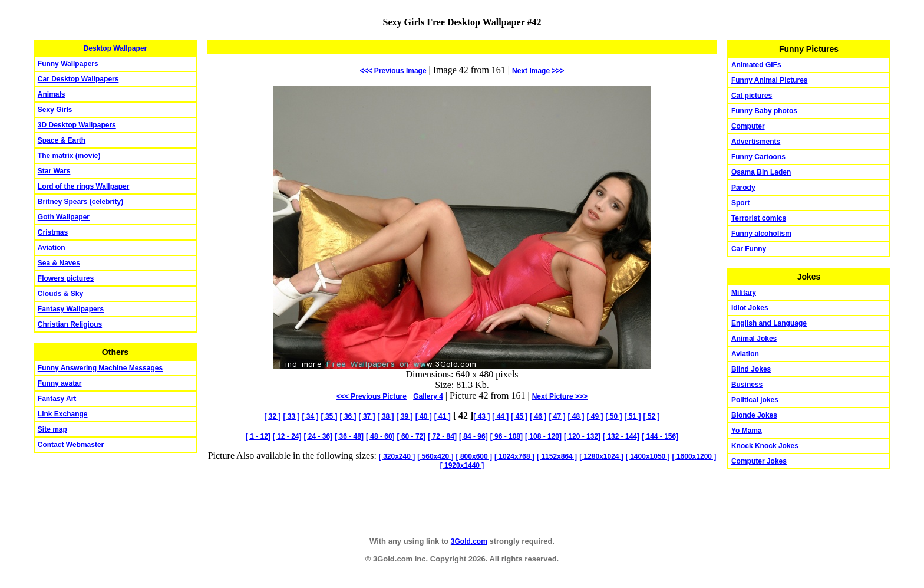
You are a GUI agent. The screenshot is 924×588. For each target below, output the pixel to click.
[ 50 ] (613, 416)
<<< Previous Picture (372, 396)
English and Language (769, 323)
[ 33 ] (292, 416)
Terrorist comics (759, 218)
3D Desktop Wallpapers (77, 125)
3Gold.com (469, 541)
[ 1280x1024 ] (601, 456)
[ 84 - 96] (473, 436)
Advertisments (756, 142)
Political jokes (755, 400)
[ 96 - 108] (506, 436)
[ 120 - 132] (582, 436)
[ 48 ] (576, 416)
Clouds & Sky (60, 294)
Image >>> (538, 71)
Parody (743, 188)
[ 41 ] (443, 416)
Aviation (52, 248)
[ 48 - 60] (380, 436)
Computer (748, 126)
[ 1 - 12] (258, 436)
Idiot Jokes (750, 308)
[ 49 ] (595, 416)
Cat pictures (752, 96)
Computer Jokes (759, 461)
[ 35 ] (329, 416)
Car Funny (749, 249)
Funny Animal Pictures (770, 80)
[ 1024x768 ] (514, 456)
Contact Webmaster (71, 445)
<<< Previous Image (393, 71)
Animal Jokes (754, 339)
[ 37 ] (367, 416)
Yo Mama (747, 431)
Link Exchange (63, 414)
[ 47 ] (557, 416)
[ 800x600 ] (474, 456)
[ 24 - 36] (319, 436)
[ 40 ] (424, 416)
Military (744, 293)
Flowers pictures (66, 278)
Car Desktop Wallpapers (78, 79)
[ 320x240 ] (397, 456)
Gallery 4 (428, 396)
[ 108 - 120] (543, 436)
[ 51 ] (632, 416)
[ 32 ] (273, 416)
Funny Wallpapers (68, 64)
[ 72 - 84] (442, 436)
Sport (740, 203)
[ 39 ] (405, 416)
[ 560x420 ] (435, 456)
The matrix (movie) (69, 156)
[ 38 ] (386, 416)
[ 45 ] (519, 416)
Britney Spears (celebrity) (80, 202)
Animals (52, 94)
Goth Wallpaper (64, 217)
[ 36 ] (348, 416)
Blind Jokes (751, 369)
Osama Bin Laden (761, 172)
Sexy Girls (55, 110)
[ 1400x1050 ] (648, 456)
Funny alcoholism (761, 234)
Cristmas (53, 232)
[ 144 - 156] (660, 436)
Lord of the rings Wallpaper (84, 186)
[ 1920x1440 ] (462, 465)
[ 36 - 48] (349, 436)
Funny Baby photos (764, 111)
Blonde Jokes (754, 415)
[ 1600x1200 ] (694, 456)
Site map (52, 429)
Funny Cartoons (758, 157)
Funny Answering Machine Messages (100, 368)
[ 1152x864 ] (557, 456)
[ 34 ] (311, 416)
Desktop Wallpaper (115, 48)
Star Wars (54, 171)
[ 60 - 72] (412, 436)
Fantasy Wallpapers (71, 309)
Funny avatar (60, 383)
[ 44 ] (500, 416)
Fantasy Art (57, 399)
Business (747, 385)
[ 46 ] (538, 416)
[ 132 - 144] (621, 436)
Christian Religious (70, 324)
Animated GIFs (756, 65)
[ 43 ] (481, 416)
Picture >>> (560, 396)
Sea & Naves (59, 263)
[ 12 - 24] (287, 436)
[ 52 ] (651, 416)
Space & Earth (62, 140)
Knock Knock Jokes (765, 446)
